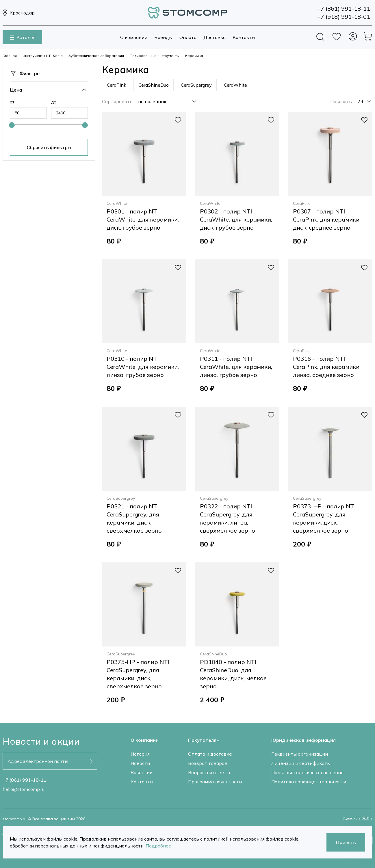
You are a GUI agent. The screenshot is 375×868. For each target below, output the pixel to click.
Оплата (188, 37)
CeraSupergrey (196, 85)
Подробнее (158, 846)
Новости (140, 763)
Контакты (244, 37)
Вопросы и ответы (209, 772)
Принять (346, 842)
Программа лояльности (215, 782)
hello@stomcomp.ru (24, 789)
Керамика (194, 56)
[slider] (12, 125)
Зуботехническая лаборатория (96, 56)
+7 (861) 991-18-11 (25, 780)
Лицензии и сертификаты (301, 763)
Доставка (215, 37)
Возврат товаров (208, 763)
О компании (134, 37)
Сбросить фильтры (49, 147)
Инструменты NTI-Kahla (43, 56)
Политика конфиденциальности (309, 782)
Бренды (163, 37)
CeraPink (117, 85)
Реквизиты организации (300, 754)
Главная (10, 56)
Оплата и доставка (210, 754)
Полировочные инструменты (155, 56)
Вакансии (142, 772)
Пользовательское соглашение (307, 772)
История (140, 754)
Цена (16, 90)
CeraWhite (235, 85)
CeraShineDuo (154, 85)
